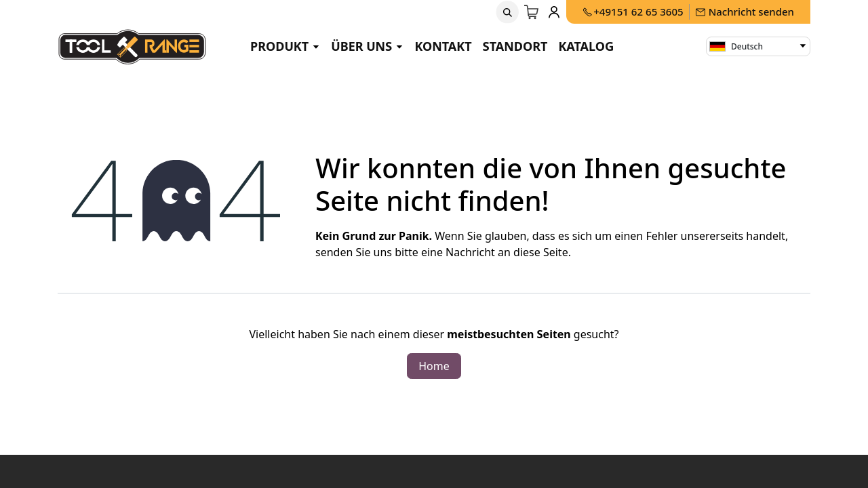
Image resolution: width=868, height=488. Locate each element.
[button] (508, 12)
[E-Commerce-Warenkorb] (532, 12)
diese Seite (541, 252)
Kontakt (443, 46)
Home (434, 366)
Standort (515, 46)
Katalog (586, 46)
